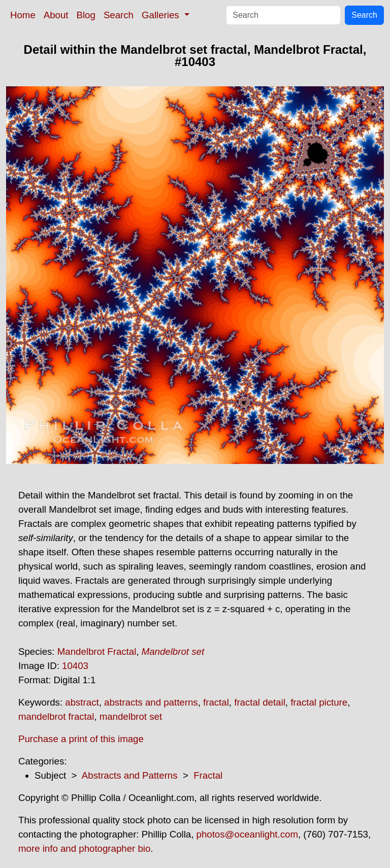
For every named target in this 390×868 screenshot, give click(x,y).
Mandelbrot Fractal (97, 652)
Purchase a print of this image (81, 739)
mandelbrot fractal (56, 716)
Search (119, 15)
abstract (82, 702)
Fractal (208, 775)
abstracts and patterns (151, 702)
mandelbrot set (131, 716)
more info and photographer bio (84, 848)
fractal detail (260, 702)
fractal (216, 702)
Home (23, 15)
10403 (75, 666)
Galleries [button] (162, 15)
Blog (86, 15)
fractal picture (319, 702)
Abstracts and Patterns (130, 775)
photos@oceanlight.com (247, 834)
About (56, 15)
